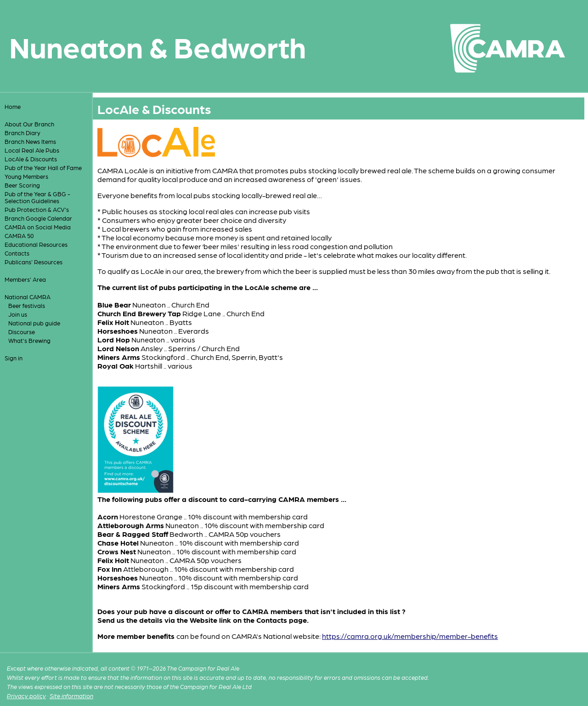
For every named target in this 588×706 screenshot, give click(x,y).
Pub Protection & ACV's (37, 209)
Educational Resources (36, 244)
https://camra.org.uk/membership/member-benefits (410, 636)
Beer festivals (27, 305)
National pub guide (34, 323)
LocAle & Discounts (31, 159)
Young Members (26, 176)
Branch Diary (23, 133)
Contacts (17, 253)
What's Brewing (29, 340)
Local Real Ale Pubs (32, 150)
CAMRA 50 (19, 236)
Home (13, 106)
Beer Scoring (22, 185)
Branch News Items (30, 141)
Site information (71, 696)
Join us (18, 314)
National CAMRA (28, 297)
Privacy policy (26, 696)
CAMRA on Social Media (38, 227)
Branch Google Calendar (38, 218)
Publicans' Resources (34, 262)
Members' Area (25, 279)
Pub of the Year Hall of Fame (43, 168)
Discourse (22, 332)
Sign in (14, 358)
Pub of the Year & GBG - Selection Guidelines (37, 197)
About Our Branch (29, 124)
